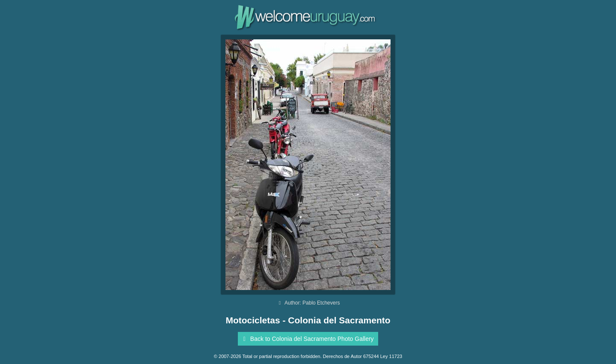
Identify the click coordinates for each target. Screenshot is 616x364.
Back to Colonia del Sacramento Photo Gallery (307, 339)
